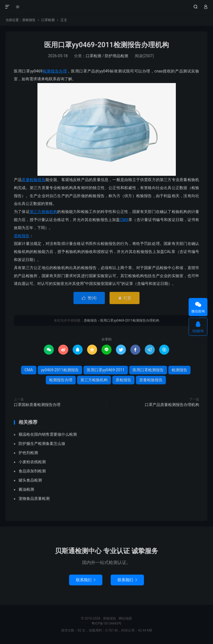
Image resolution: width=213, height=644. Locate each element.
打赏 (124, 298)
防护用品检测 (116, 56)
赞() (89, 298)
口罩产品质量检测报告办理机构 (172, 405)
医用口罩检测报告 (148, 370)
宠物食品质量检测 (34, 498)
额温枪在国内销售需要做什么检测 (48, 434)
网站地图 (125, 618)
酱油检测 (26, 489)
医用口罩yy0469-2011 (106, 370)
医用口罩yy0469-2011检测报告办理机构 (106, 45)
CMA (124, 220)
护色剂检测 (28, 453)
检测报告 (179, 370)
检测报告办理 (55, 71)
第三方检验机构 (44, 212)
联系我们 (86, 580)
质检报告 (107, 7)
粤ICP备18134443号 (107, 623)
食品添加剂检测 (32, 471)
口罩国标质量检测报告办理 (37, 405)
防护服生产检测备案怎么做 (42, 443)
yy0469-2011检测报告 (60, 370)
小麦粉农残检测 (32, 462)
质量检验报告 (33, 180)
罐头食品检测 (30, 480)
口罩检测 (48, 20)
